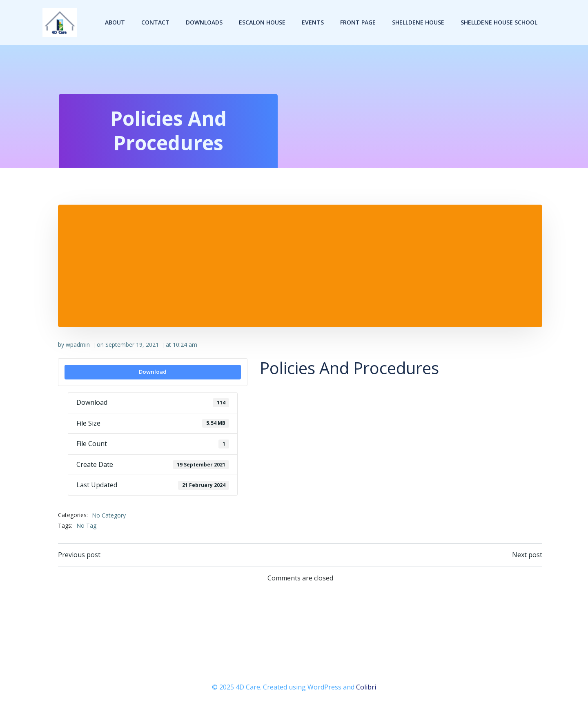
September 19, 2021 (132, 345)
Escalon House (262, 22)
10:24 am (185, 345)
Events (313, 22)
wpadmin (78, 345)
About (115, 22)
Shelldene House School (499, 22)
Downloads (204, 22)
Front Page (358, 22)
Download (153, 372)
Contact (155, 22)
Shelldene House (418, 22)
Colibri (366, 687)
